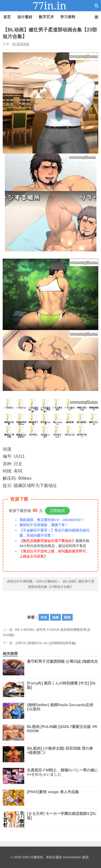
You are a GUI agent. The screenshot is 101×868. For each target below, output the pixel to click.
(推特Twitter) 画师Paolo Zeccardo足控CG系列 (60, 711)
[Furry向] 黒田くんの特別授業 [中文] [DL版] (62, 689)
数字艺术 (46, 17)
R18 (44, 617)
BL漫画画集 (21, 44)
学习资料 (68, 17)
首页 (7, 17)
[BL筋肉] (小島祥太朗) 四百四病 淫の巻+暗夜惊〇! (60, 754)
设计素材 (25, 17)
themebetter (72, 857)
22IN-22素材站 (51, 6)
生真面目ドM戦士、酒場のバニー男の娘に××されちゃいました (62, 776)
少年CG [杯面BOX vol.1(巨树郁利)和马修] (46, 643)
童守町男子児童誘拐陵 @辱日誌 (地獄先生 (62, 667)
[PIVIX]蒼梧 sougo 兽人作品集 (53, 798)
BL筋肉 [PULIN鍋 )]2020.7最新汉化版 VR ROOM (62, 733)
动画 (55, 617)
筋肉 (67, 617)
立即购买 (57, 511)
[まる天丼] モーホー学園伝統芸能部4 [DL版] (62, 819)
